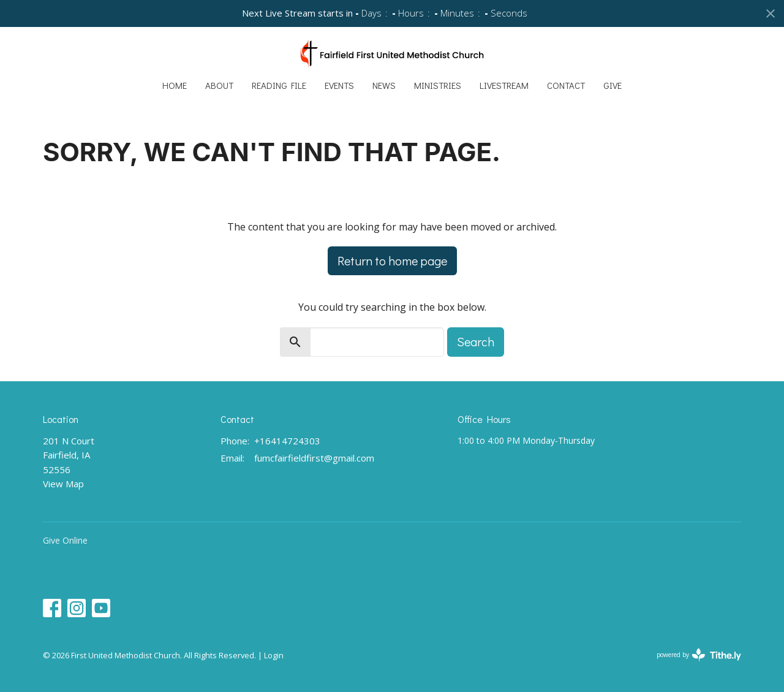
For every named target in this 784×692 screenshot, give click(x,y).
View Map (63, 484)
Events (339, 85)
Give (612, 85)
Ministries (438, 85)
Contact (566, 85)
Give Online (65, 540)
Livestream (504, 85)
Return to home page (392, 260)
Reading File (279, 85)
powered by (699, 655)
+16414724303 (287, 441)
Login (274, 655)
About (219, 85)
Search (476, 341)
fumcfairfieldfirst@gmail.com (314, 458)
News (384, 85)
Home (175, 85)
